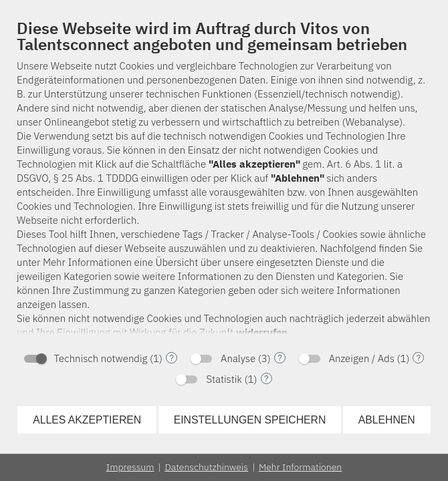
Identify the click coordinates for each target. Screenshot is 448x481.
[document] (224, 181)
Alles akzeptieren (87, 420)
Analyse (238, 358)
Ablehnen (387, 420)
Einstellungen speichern (250, 420)
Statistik (224, 379)
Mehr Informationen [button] (300, 467)
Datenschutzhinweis (206, 467)
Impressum (130, 467)
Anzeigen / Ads (362, 358)
